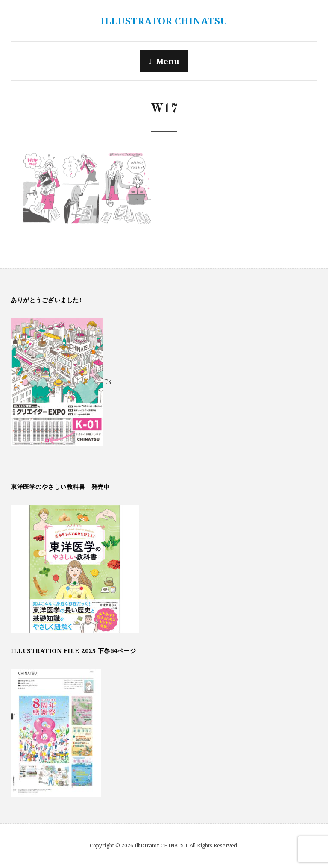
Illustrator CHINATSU (164, 21)
